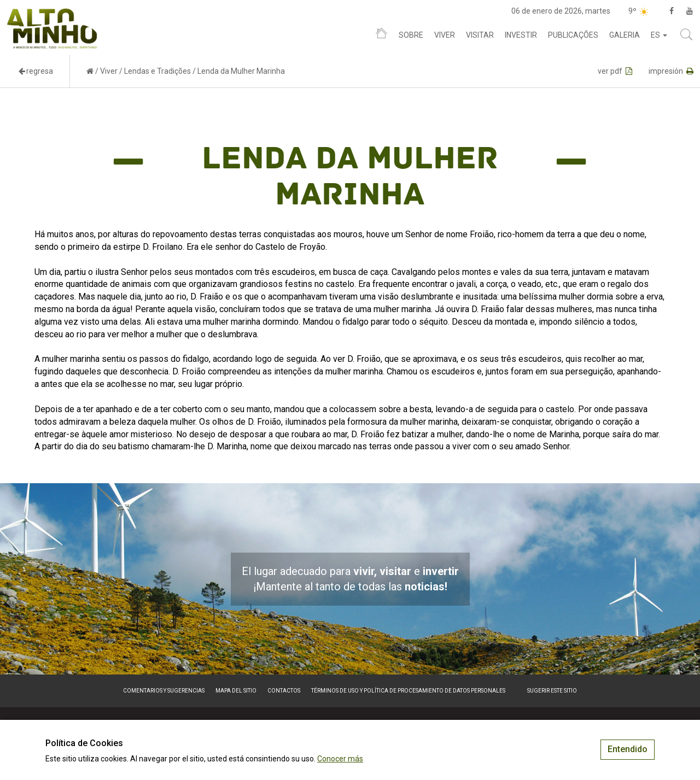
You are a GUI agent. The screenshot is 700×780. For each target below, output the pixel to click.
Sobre (411, 35)
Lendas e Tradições (157, 71)
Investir (521, 35)
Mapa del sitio (236, 691)
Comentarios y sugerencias (164, 691)
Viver (445, 35)
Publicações (573, 35)
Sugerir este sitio (552, 691)
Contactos (284, 691)
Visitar (480, 35)
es (659, 35)
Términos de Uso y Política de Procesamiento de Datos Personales (408, 691)
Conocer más (340, 759)
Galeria (625, 35)
